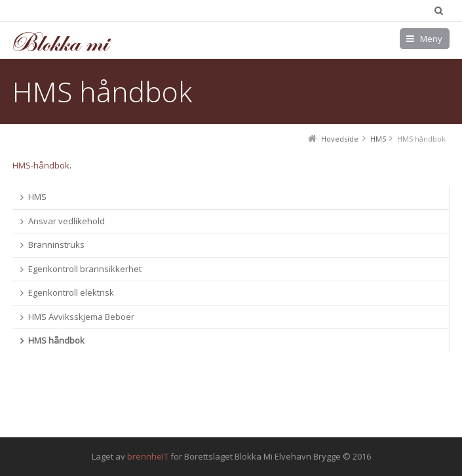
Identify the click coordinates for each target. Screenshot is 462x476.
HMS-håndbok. (42, 165)
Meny (431, 39)
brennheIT (148, 456)
